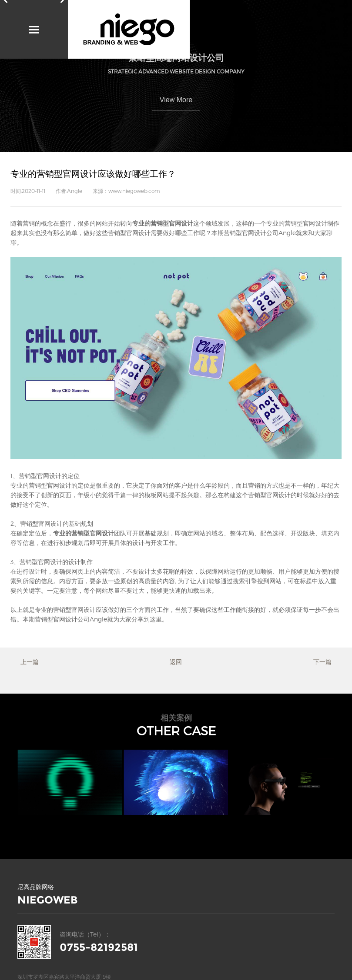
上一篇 (30, 662)
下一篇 (322, 662)
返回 (176, 662)
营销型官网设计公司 (251, 233)
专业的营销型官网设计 (65, 610)
